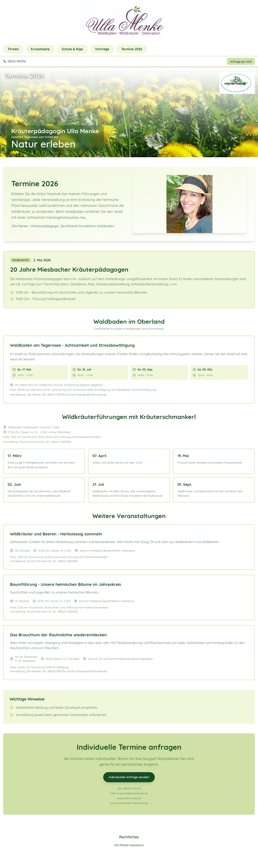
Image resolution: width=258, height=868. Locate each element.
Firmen (13, 49)
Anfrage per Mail (240, 62)
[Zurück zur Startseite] (125, 21)
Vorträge (102, 49)
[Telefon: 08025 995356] (170, 21)
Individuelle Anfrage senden (129, 778)
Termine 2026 (132, 49)
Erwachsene (40, 49)
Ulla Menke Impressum (129, 847)
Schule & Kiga (72, 49)
